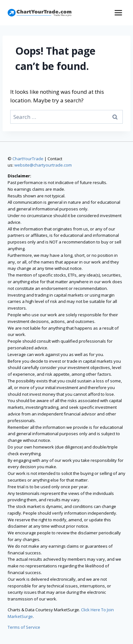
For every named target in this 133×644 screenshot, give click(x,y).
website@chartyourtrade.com (43, 165)
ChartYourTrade (28, 159)
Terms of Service (24, 627)
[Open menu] (118, 13)
